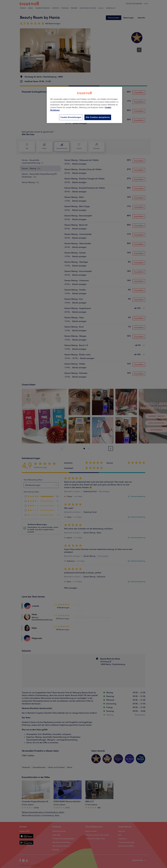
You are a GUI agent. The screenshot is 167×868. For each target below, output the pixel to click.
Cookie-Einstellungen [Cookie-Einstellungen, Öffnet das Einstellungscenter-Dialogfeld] (71, 117)
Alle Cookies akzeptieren (98, 117)
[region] (84, 105)
